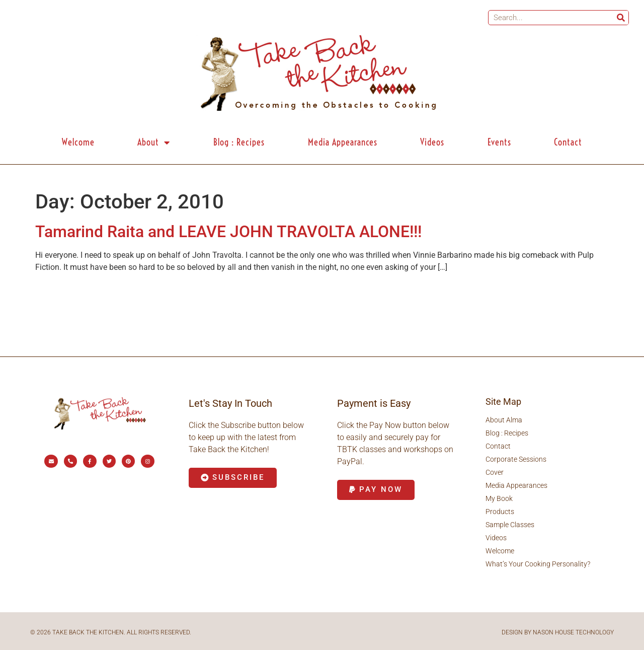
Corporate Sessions (516, 459)
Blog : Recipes (239, 142)
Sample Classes (510, 525)
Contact (568, 142)
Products (500, 512)
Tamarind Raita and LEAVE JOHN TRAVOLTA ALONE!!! (228, 232)
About (154, 142)
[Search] (621, 18)
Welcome (78, 142)
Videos (432, 142)
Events (499, 142)
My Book (499, 498)
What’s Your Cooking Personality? (538, 564)
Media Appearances (343, 142)
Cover (495, 472)
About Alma (504, 420)
